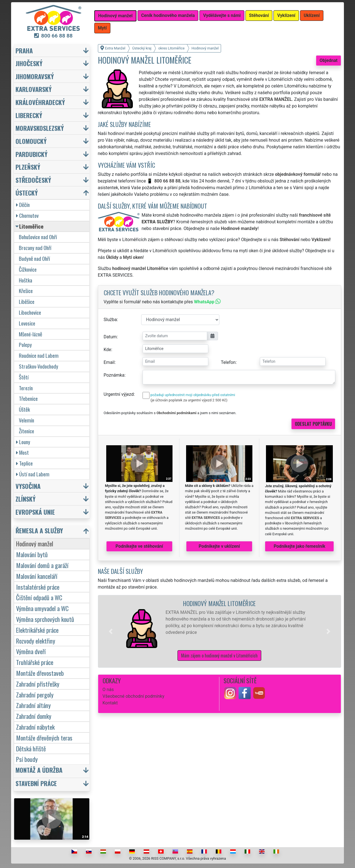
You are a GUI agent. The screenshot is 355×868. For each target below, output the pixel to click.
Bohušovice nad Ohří (38, 237)
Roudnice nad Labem (39, 355)
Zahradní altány (33, 705)
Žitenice (26, 431)
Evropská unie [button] (35, 512)
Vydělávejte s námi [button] (222, 15)
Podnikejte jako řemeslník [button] (300, 546)
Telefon (228, 362)
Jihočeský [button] (29, 63)
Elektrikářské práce (37, 630)
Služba (110, 320)
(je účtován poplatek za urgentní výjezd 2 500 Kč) (189, 400)
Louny (23, 442)
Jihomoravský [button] (35, 76)
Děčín (23, 205)
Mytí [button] (102, 28)
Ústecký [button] (27, 193)
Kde (107, 350)
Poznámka (114, 375)
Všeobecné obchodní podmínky (134, 696)
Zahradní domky (34, 716)
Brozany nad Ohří (35, 248)
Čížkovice (28, 269)
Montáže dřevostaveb (40, 673)
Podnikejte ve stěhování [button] (139, 546)
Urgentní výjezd (119, 394)
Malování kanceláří (37, 576)
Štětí (24, 377)
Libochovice (30, 312)
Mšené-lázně (31, 334)
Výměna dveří (31, 651)
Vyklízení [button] (286, 15)
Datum (110, 337)
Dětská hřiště (31, 748)
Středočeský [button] (33, 180)
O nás (108, 690)
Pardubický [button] (31, 154)
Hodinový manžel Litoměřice (219, 603)
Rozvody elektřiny (36, 641)
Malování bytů (32, 554)
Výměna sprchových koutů (45, 619)
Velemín (26, 420)
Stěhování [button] (259, 15)
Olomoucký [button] (31, 141)
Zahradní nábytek (35, 727)
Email (109, 362)
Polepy (25, 345)
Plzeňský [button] (28, 167)
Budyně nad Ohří (34, 258)
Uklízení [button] (312, 15)
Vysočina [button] (28, 486)
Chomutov (27, 215)
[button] (111, 631)
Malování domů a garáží (42, 565)
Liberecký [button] (29, 115)
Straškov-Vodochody (39, 366)
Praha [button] (24, 50)
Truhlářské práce (35, 662)
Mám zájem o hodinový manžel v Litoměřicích (219, 656)
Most (22, 452)
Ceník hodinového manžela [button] (168, 15)
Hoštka (26, 280)
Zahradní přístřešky (38, 684)
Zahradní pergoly (35, 695)
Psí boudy (27, 759)
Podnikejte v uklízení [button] (219, 546)
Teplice (24, 463)
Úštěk (24, 409)
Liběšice (27, 302)
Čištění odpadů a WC (39, 597)
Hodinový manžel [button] (115, 16)
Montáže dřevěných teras (44, 738)
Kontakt (110, 703)
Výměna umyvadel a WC (42, 608)
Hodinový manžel (35, 543)
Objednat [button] (329, 60)
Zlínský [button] (26, 499)
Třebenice (28, 398)
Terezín (26, 388)
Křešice (26, 291)
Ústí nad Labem (33, 474)
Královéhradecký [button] (40, 102)
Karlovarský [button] (34, 89)
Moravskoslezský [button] (40, 128)
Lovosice (27, 323)
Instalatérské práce (38, 587)
